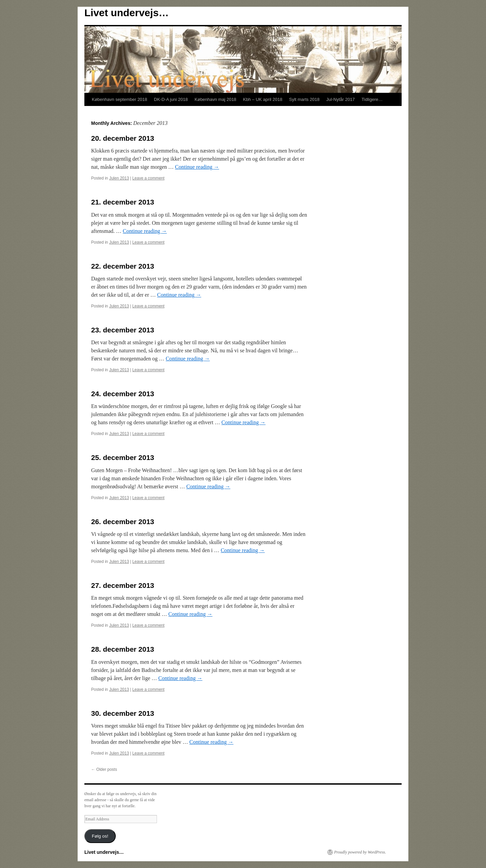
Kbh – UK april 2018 (263, 99)
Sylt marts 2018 (304, 99)
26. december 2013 (123, 522)
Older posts (104, 769)
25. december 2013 (123, 457)
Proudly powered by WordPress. (360, 852)
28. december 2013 (123, 649)
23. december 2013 (123, 330)
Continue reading (197, 167)
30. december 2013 (123, 713)
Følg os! (100, 836)
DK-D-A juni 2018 (171, 99)
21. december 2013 (123, 202)
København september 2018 (119, 99)
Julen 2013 (119, 178)
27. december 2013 (123, 585)
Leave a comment (148, 178)
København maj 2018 (216, 99)
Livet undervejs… (127, 13)
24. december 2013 (123, 394)
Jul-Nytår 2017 (341, 99)
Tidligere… (372, 99)
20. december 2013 (123, 138)
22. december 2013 (123, 266)
